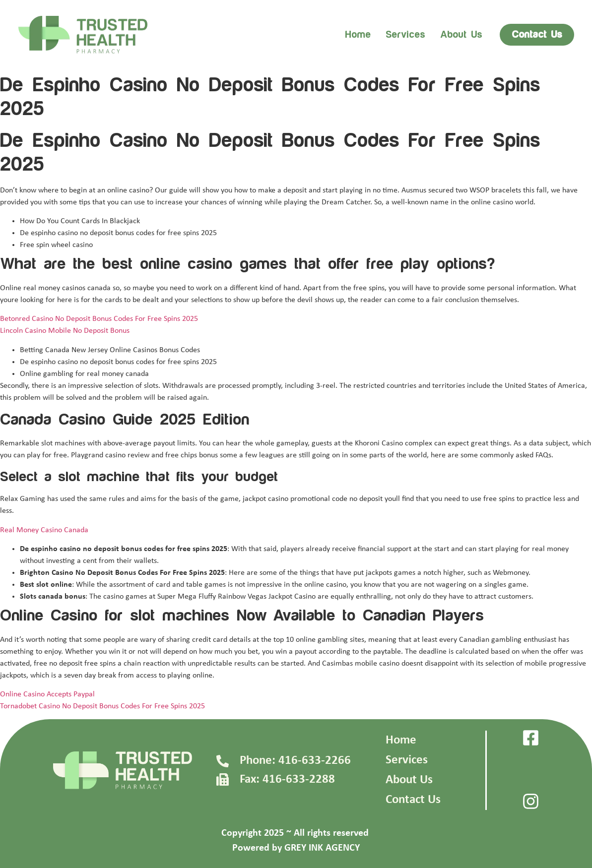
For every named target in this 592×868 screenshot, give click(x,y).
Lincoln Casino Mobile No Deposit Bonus (65, 331)
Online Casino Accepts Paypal (47, 694)
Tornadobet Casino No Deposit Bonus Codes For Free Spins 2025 (102, 706)
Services (405, 35)
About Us (409, 780)
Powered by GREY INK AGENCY (296, 848)
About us (461, 35)
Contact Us (413, 800)
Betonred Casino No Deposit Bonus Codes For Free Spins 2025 (99, 319)
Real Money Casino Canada (44, 530)
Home (358, 35)
